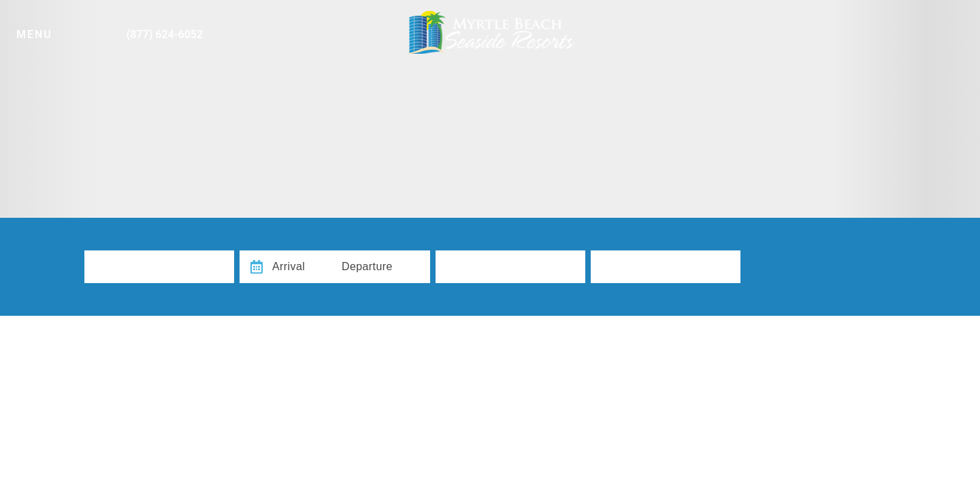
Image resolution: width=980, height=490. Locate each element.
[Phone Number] (149, 29)
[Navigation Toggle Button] (46, 29)
